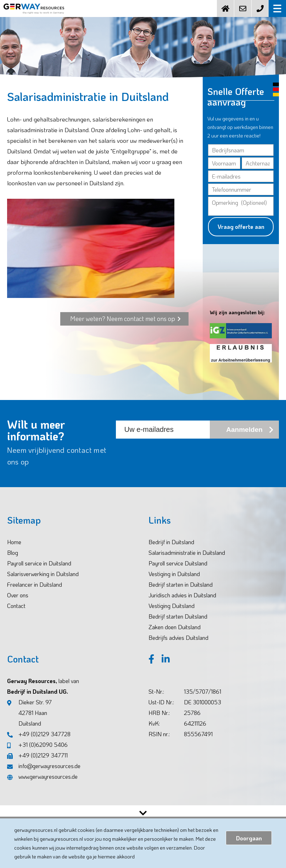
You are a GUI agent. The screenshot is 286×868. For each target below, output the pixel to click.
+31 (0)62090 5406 (37, 752)
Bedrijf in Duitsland (171, 549)
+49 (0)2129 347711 (37, 763)
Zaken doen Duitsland (175, 634)
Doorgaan (249, 838)
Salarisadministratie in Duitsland (187, 560)
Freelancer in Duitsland (35, 592)
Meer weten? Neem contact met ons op (125, 326)
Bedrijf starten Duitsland (178, 624)
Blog (13, 560)
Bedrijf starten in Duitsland (181, 592)
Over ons (18, 602)
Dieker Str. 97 (29, 721)
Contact (16, 613)
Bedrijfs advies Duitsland (178, 645)
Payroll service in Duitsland (39, 571)
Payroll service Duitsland (178, 571)
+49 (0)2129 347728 (39, 741)
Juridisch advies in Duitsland (182, 602)
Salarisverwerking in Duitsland (43, 581)
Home (14, 549)
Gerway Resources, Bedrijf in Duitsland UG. (43, 694)
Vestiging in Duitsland (174, 581)
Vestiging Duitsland (172, 613)
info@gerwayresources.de (44, 773)
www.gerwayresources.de (42, 784)
